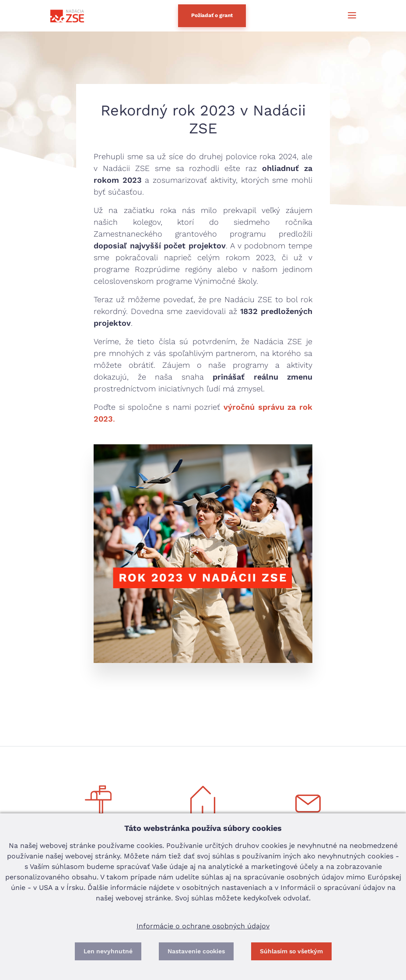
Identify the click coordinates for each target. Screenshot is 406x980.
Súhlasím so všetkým (291, 951)
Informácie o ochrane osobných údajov (203, 926)
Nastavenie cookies (196, 951)
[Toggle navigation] (348, 16)
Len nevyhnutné (108, 951)
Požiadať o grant (212, 15)
